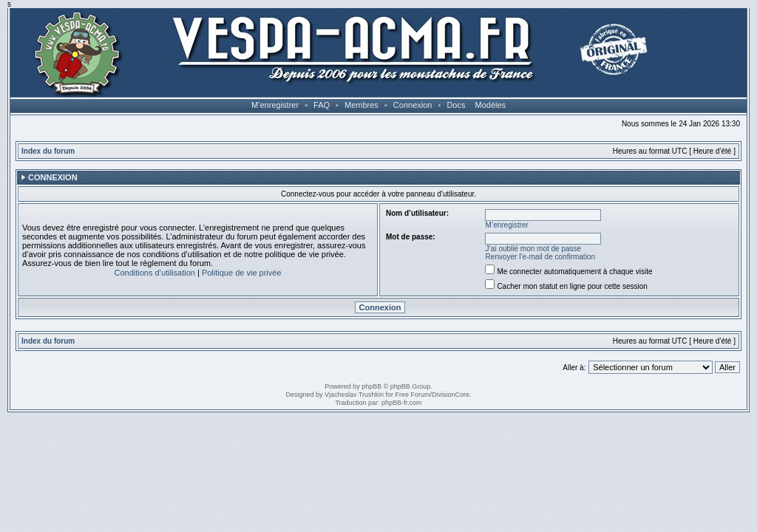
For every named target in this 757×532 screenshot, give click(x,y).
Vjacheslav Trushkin (354, 395)
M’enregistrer (275, 105)
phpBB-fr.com (402, 403)
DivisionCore (451, 395)
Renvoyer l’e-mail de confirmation (540, 257)
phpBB (371, 386)
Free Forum (413, 395)
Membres (361, 105)
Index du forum (48, 151)
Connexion (413, 105)
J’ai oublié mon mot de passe (534, 249)
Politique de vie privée (242, 273)
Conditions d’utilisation (154, 273)
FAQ (322, 105)
